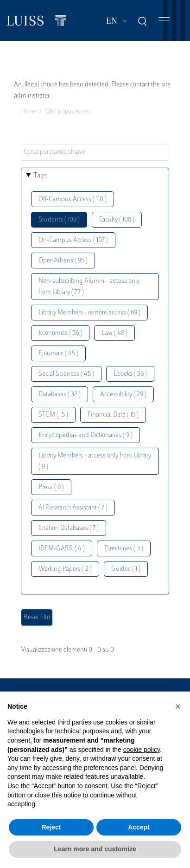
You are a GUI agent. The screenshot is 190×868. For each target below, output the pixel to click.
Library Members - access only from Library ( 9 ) (95, 461)
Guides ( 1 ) (126, 569)
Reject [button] (51, 827)
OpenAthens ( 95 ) (63, 261)
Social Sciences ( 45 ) (66, 374)
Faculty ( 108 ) (117, 220)
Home (28, 112)
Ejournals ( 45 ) (58, 354)
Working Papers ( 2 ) (65, 569)
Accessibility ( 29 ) (123, 395)
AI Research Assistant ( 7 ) (73, 508)
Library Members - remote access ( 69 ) (89, 313)
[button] (178, 706)
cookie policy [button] (142, 750)
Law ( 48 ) (114, 333)
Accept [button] (139, 827)
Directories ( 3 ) (124, 549)
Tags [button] (40, 176)
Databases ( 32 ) (60, 395)
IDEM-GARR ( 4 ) (62, 549)
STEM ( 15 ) (53, 415)
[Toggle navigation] (164, 21)
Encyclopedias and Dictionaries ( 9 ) (85, 435)
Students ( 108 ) (59, 220)
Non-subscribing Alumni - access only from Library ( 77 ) (89, 287)
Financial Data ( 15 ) (113, 415)
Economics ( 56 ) (60, 333)
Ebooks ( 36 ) (130, 374)
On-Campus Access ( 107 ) (73, 240)
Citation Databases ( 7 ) (69, 528)
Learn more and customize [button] (95, 849)
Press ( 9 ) (51, 487)
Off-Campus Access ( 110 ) (73, 199)
